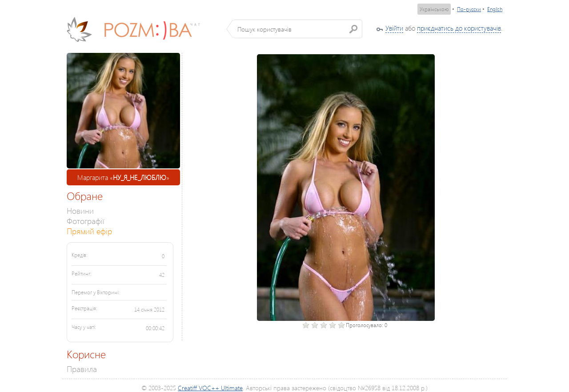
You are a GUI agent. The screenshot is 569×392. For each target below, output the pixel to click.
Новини (80, 210)
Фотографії (86, 221)
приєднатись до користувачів (459, 28)
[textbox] (298, 29)
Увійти (394, 28)
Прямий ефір (89, 231)
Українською (434, 9)
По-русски (469, 9)
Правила (82, 369)
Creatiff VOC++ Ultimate (210, 388)
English (495, 9)
